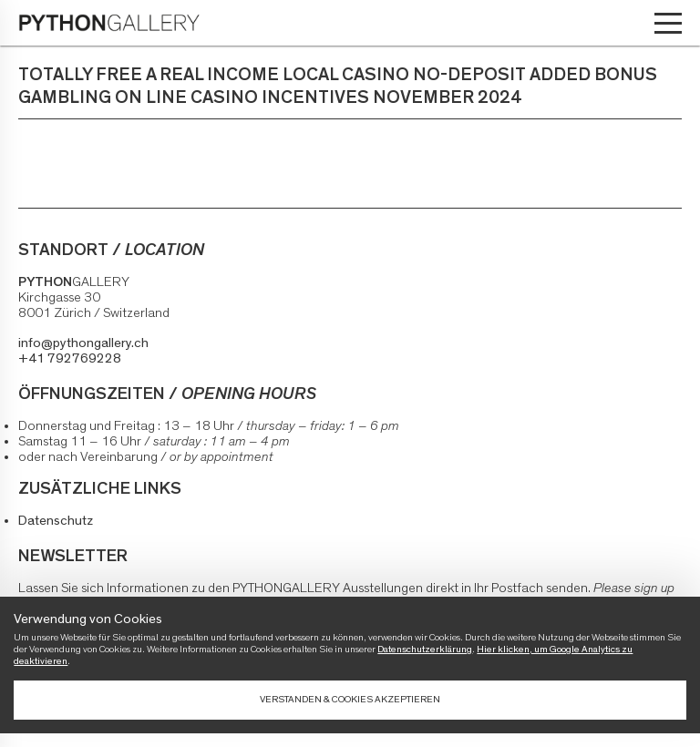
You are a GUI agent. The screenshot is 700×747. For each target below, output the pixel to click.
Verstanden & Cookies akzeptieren (350, 699)
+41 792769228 (70, 358)
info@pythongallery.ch (83, 343)
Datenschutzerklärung (425, 649)
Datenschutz (56, 521)
